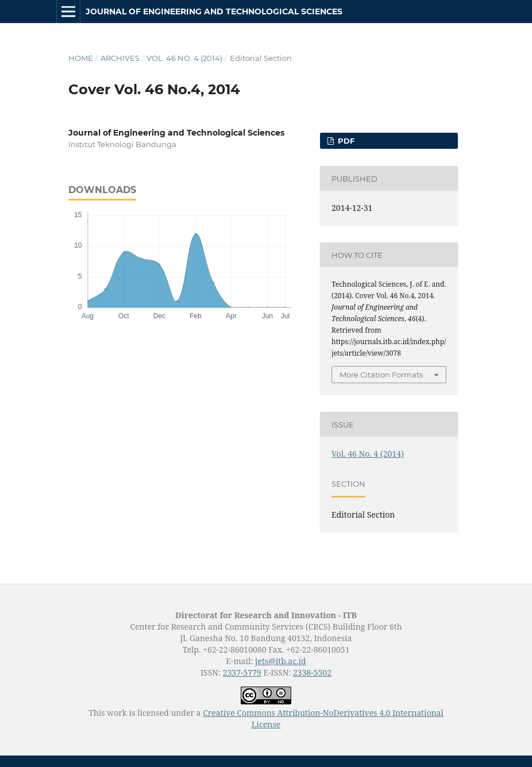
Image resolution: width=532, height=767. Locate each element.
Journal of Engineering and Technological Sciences (214, 11)
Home (81, 58)
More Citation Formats (381, 375)
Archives (120, 58)
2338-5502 (312, 672)
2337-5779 (242, 672)
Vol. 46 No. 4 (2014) (184, 58)
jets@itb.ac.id (281, 661)
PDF (345, 141)
